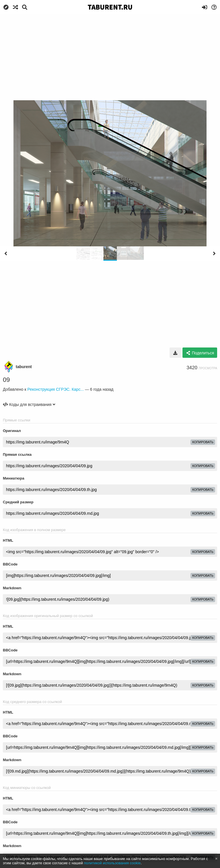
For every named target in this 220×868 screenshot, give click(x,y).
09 (6, 380)
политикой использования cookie (112, 863)
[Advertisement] (110, 57)
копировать (203, 442)
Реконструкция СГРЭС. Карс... (55, 389)
